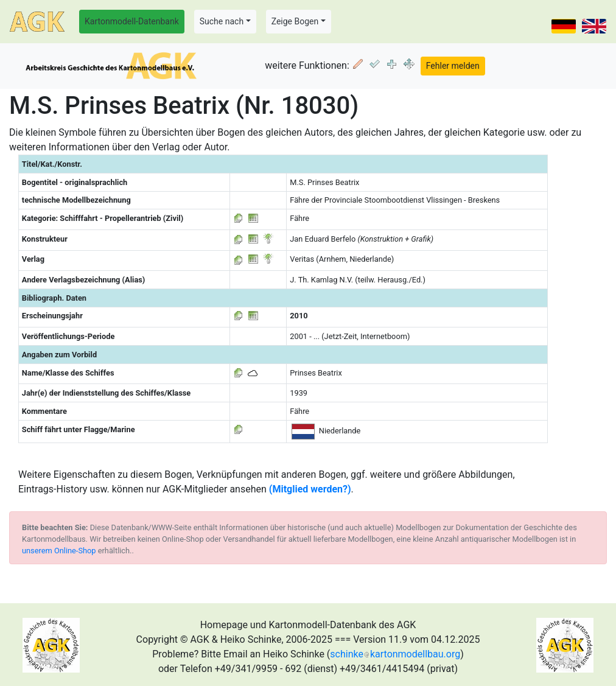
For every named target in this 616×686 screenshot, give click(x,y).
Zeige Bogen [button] (295, 21)
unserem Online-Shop (59, 551)
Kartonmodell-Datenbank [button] (132, 21)
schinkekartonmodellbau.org (395, 654)
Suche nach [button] (222, 21)
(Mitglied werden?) (310, 489)
